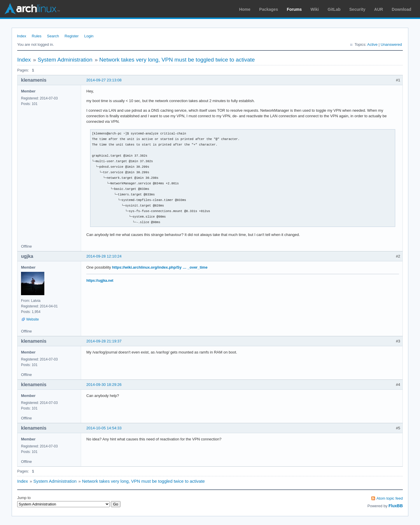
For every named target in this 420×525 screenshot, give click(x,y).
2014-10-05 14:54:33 (104, 428)
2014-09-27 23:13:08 (104, 80)
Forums (294, 9)
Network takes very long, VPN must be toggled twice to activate (177, 60)
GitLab (334, 9)
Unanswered (391, 44)
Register (71, 36)
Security (357, 9)
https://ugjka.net (100, 281)
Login (89, 36)
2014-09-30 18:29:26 (104, 385)
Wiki (315, 9)
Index (22, 36)
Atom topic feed (390, 498)
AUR (379, 9)
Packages (269, 9)
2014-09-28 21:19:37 (104, 341)
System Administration (65, 60)
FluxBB (396, 506)
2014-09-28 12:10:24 (104, 256)
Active (372, 44)
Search (53, 36)
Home (245, 9)
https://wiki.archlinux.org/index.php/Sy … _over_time (160, 267)
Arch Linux (32, 9)
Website (33, 319)
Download (401, 9)
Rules (37, 36)
